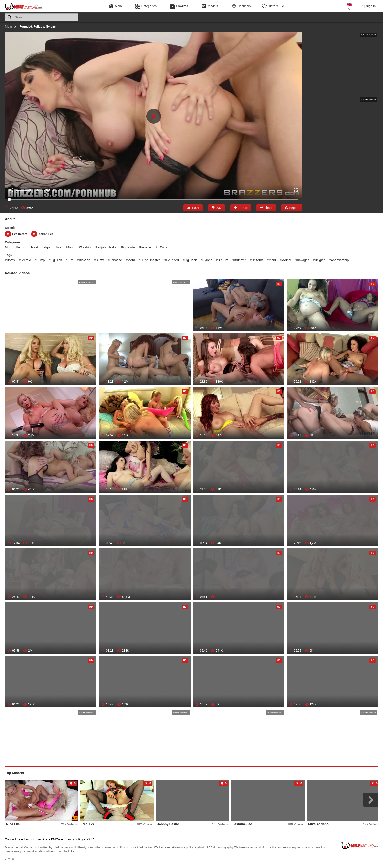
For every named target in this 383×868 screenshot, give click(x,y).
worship (85, 247)
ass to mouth (66, 247)
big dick (56, 260)
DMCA (56, 839)
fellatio (26, 260)
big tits (223, 260)
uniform (22, 247)
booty (11, 260)
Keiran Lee (42, 234)
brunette (145, 247)
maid (35, 247)
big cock (161, 247)
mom (9, 247)
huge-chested (150, 260)
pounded (172, 260)
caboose (116, 260)
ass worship (340, 260)
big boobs (128, 247)
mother (286, 260)
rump (41, 260)
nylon (113, 247)
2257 (90, 839)
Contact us (13, 839)
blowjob (100, 247)
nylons (207, 260)
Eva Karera (16, 234)
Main (8, 27)
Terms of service (36, 839)
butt (70, 260)
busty (100, 260)
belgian (47, 247)
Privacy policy (73, 839)
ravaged (303, 260)
